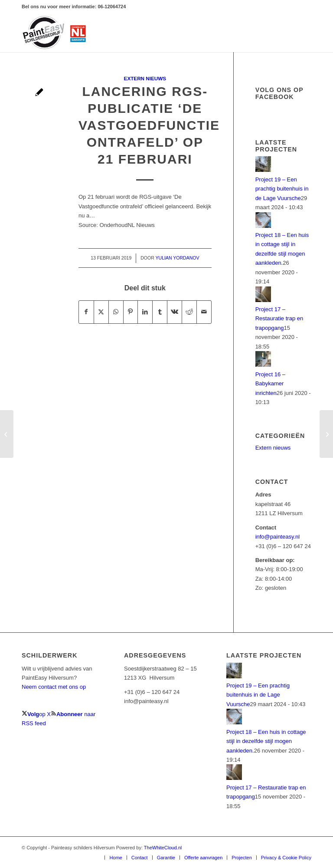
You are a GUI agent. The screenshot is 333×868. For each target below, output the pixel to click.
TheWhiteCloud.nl (163, 848)
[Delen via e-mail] (204, 312)
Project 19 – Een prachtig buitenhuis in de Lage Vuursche (282, 189)
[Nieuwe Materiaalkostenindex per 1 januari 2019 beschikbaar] (7, 434)
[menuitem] (115, 858)
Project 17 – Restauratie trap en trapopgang (279, 319)
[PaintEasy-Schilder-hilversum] (55, 33)
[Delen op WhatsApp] (116, 312)
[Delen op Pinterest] (131, 312)
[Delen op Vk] (175, 312)
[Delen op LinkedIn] (145, 312)
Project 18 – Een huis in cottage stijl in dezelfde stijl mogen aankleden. (266, 741)
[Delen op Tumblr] (160, 312)
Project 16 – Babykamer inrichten (270, 384)
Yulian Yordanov (178, 258)
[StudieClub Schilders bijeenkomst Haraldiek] (326, 434)
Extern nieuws (145, 78)
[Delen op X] (101, 312)
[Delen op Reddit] (189, 312)
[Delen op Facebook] (86, 312)
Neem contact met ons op (54, 687)
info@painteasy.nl (278, 537)
